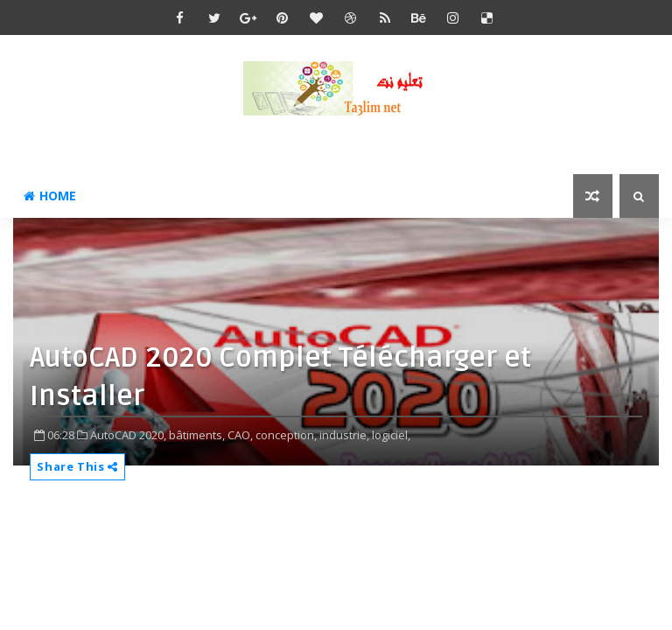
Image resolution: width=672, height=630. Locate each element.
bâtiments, (197, 435)
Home (50, 196)
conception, (286, 435)
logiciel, (391, 435)
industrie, (344, 435)
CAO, (240, 435)
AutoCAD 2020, (128, 435)
